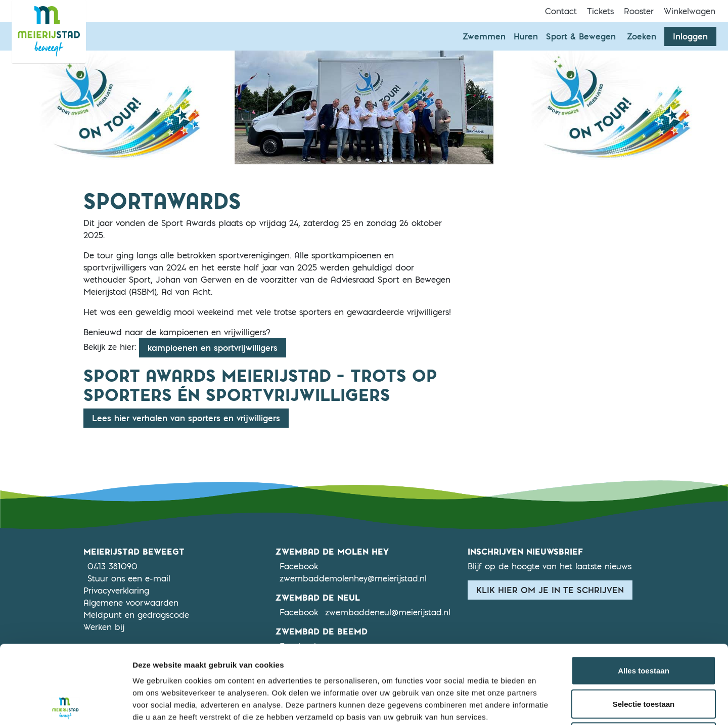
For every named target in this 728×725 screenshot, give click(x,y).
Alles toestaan (644, 592)
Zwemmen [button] (484, 36)
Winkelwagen (690, 11)
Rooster (639, 11)
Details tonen (546, 705)
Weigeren (643, 659)
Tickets (600, 11)
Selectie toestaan (644, 626)
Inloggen (690, 36)
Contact (561, 11)
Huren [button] (526, 36)
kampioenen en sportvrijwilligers (213, 348)
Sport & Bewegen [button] (581, 36)
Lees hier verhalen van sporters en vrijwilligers (186, 418)
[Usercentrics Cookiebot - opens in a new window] (65, 705)
